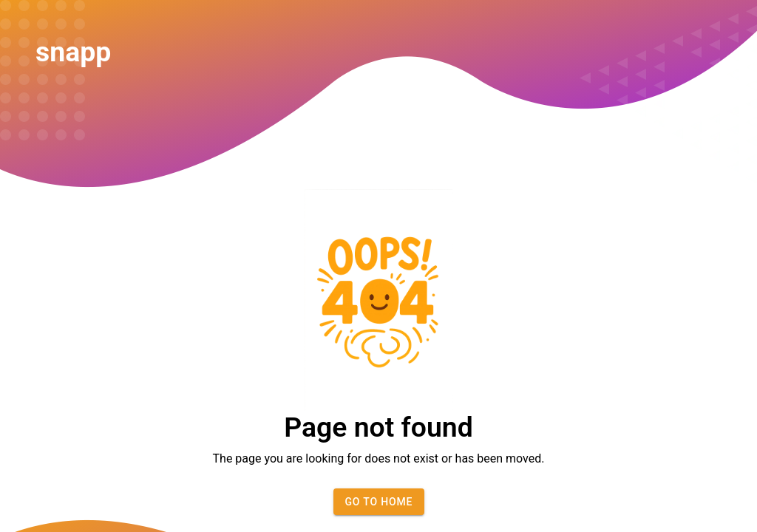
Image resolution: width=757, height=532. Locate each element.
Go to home (378, 502)
